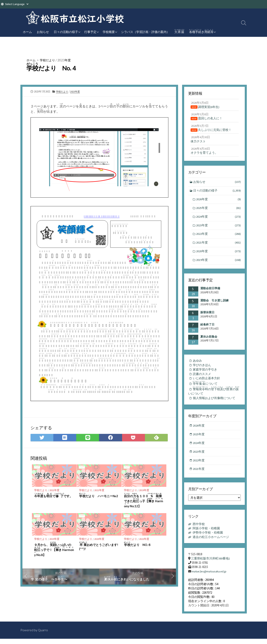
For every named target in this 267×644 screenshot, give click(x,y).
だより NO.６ (138, 544)
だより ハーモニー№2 (99, 495)
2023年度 (66, 60)
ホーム (27, 32)
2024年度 (218, 219)
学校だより (49, 60)
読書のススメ (202, 377)
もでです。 (54, 495)
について (206, 387)
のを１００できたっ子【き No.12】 (144, 500)
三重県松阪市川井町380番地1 (211, 564)
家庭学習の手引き (205, 373)
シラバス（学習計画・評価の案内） (145, 32)
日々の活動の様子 (66, 32)
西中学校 (199, 529)
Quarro (43, 635)
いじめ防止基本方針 (206, 382)
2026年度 (218, 201)
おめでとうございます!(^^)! (99, 546)
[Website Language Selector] (17, 4)
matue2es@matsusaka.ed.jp (209, 577)
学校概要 (109, 32)
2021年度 (55, 490)
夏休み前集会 (209, 339)
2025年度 (218, 210)
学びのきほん (202, 368)
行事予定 (90, 32)
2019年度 (145, 490)
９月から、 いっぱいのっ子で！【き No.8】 (54, 549)
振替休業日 (207, 315)
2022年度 (145, 539)
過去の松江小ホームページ (211, 542)
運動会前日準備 (210, 291)
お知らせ (43, 32)
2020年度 (100, 539)
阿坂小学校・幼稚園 (206, 534)
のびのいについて (214, 395)
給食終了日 (207, 327)
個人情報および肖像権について (214, 403)
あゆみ (197, 364)
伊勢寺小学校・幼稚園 (208, 538)
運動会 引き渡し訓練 (214, 303)
